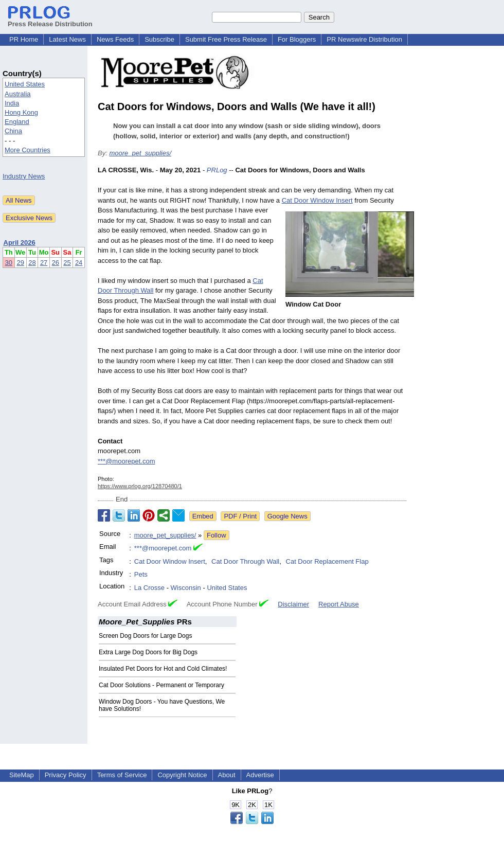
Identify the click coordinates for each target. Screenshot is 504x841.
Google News (287, 516)
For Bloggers (297, 39)
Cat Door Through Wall (245, 561)
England (17, 122)
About (227, 775)
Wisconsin (186, 588)
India (12, 103)
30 (9, 263)
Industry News (24, 176)
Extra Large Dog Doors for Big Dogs (148, 652)
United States (25, 84)
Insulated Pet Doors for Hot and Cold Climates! (163, 669)
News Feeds (115, 39)
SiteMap (22, 775)
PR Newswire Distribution (364, 39)
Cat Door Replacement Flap (327, 561)
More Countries (28, 150)
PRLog (217, 170)
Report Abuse (339, 604)
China (13, 131)
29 (20, 263)
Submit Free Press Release (226, 39)
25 (67, 263)
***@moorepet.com (126, 461)
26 (56, 263)
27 (44, 263)
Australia (18, 94)
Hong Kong (21, 112)
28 (32, 263)
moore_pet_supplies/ (140, 153)
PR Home (24, 39)
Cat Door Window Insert (317, 200)
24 (79, 263)
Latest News (67, 39)
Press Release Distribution (50, 20)
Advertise (260, 775)
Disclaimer (293, 604)
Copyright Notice (182, 775)
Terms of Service (122, 775)
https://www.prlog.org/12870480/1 (140, 486)
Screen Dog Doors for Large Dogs (145, 636)
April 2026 (20, 243)
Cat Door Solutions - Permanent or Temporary (161, 685)
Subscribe (159, 39)
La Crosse (149, 588)
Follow (217, 535)
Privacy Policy (66, 775)
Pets (141, 574)
